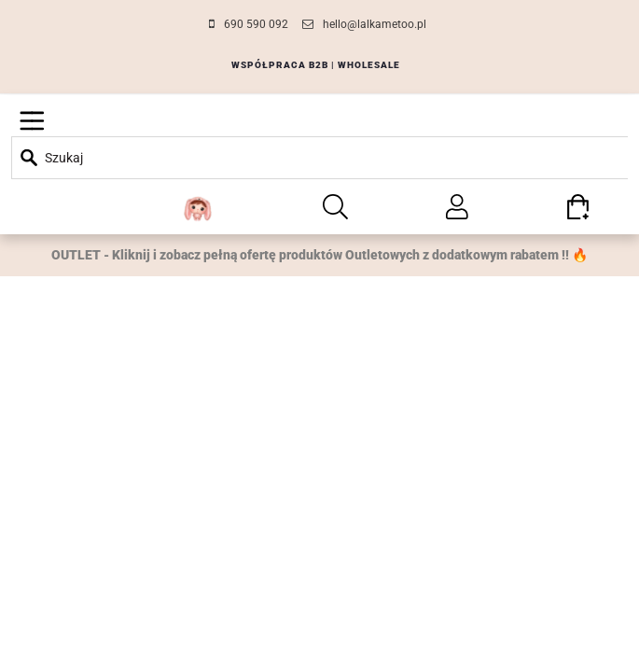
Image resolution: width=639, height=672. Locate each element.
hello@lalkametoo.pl (375, 24)
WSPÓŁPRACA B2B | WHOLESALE (316, 65)
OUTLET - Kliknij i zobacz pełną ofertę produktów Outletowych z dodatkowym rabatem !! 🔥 (319, 255)
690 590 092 (256, 24)
